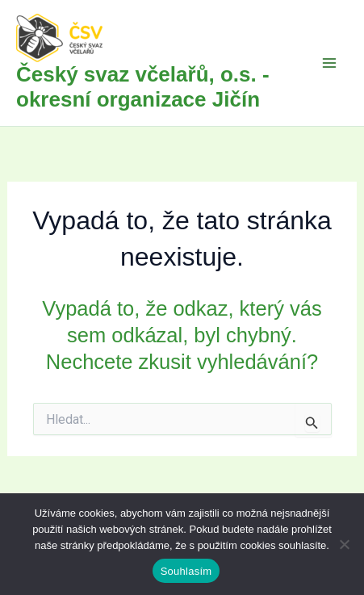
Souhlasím (186, 571)
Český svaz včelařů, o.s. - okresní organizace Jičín (143, 87)
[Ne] (344, 544)
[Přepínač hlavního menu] (330, 63)
